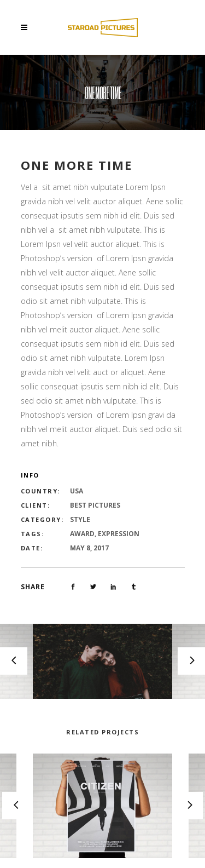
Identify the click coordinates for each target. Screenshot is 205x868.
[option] (102, 661)
